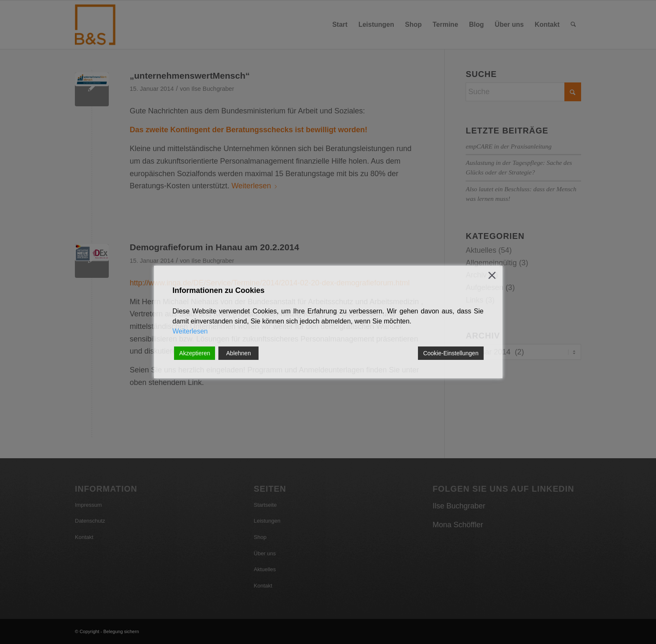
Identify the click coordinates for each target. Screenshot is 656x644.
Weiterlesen (190, 331)
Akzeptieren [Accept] (195, 353)
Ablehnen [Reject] (239, 353)
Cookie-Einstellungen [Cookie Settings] (451, 353)
